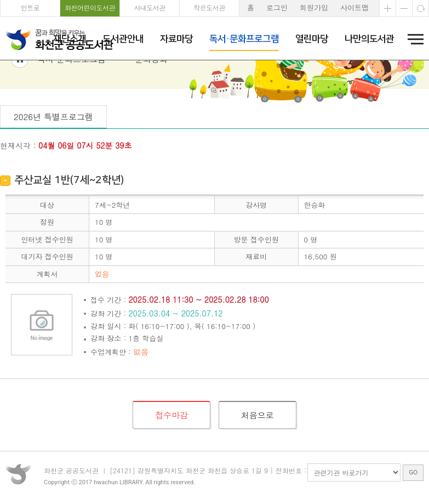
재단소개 (70, 39)
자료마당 (176, 39)
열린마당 (312, 39)
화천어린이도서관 (90, 7)
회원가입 (314, 7)
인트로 (30, 7)
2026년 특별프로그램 (53, 176)
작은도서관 (209, 7)
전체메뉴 (412, 39)
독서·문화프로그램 (244, 39)
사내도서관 (150, 7)
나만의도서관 (369, 39)
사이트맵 (354, 7)
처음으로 (258, 474)
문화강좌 (151, 118)
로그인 (277, 7)
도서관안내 (123, 39)
